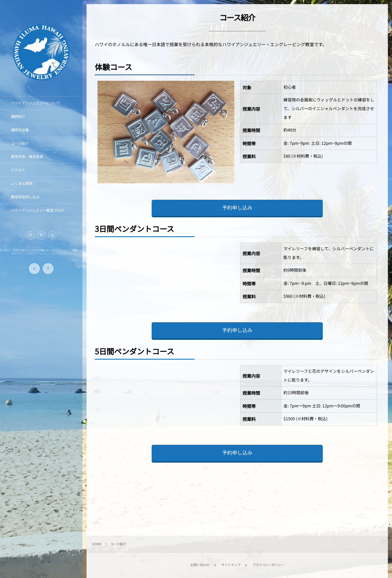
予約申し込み (237, 208)
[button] (52, 238)
